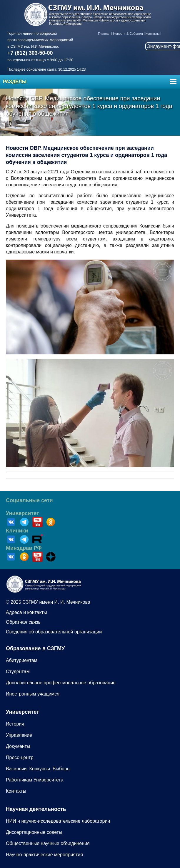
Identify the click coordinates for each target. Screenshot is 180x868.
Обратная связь (23, 622)
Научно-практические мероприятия (44, 855)
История (15, 724)
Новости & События (128, 34)
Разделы (15, 82)
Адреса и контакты (26, 612)
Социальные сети (29, 500)
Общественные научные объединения (48, 843)
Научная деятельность (36, 809)
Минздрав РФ (24, 548)
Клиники (17, 531)
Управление (19, 735)
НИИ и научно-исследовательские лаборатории (58, 821)
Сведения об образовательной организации (54, 632)
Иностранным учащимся (33, 694)
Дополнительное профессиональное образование (61, 683)
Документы (18, 746)
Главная (104, 34)
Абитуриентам (22, 660)
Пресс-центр (20, 757)
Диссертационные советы (34, 832)
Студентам (18, 672)
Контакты (153, 34)
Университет (22, 513)
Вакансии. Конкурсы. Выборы (38, 769)
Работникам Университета (35, 780)
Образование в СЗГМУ (35, 648)
